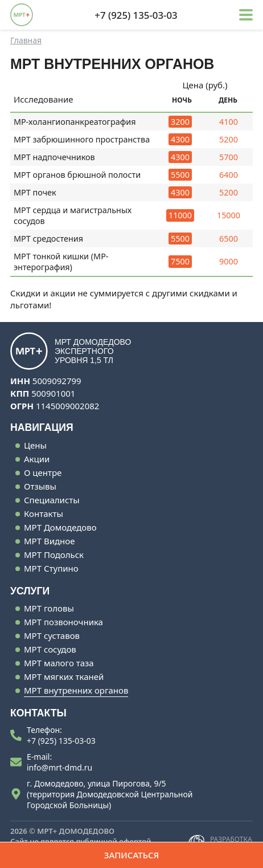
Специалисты (52, 500)
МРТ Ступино (51, 568)
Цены (35, 445)
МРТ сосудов (50, 649)
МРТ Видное (49, 541)
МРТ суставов (52, 635)
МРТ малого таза (59, 663)
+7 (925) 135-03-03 (61, 741)
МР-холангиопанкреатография (75, 122)
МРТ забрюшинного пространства (82, 139)
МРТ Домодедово (60, 527)
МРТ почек (35, 192)
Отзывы (40, 486)
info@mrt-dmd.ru (59, 767)
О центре (43, 472)
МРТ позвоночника (63, 622)
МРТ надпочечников (54, 157)
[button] (246, 15)
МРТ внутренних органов (76, 690)
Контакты (44, 514)
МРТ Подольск (54, 555)
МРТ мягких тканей (64, 677)
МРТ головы (49, 608)
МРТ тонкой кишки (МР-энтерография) (61, 262)
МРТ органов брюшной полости (77, 175)
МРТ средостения (48, 239)
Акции (37, 459)
